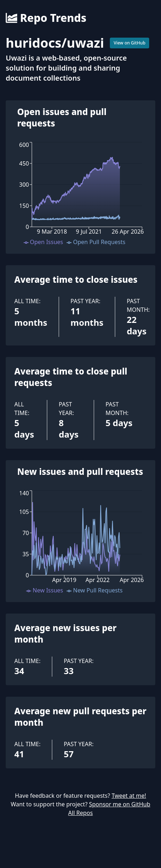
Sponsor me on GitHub (120, 804)
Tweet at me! (129, 796)
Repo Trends (46, 18)
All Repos (81, 813)
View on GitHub (130, 43)
